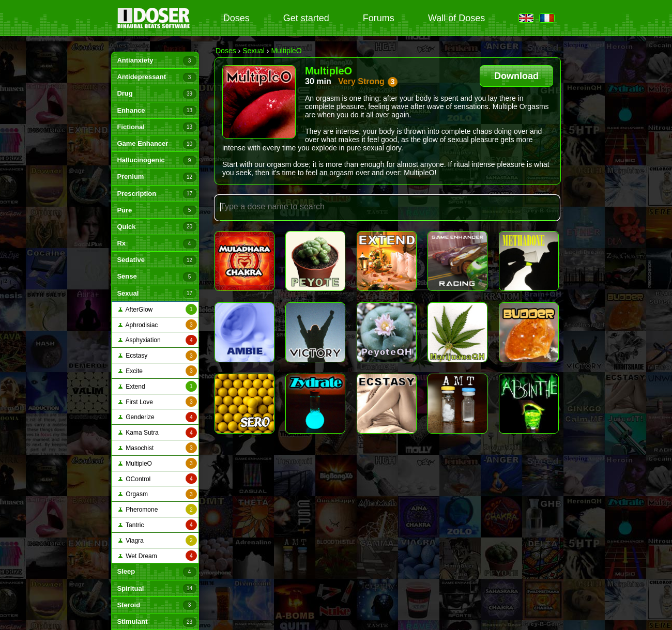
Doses (236, 18)
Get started (306, 18)
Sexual (156, 294)
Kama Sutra (158, 433)
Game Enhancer (156, 144)
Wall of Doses (456, 18)
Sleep (156, 572)
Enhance (156, 111)
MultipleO (158, 463)
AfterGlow (158, 309)
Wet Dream (158, 556)
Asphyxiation (158, 340)
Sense (156, 277)
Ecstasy (158, 356)
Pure (156, 210)
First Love (158, 402)
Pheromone (158, 509)
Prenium (156, 177)
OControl (158, 479)
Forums (379, 18)
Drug (156, 94)
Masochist (158, 448)
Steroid (156, 605)
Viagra (158, 540)
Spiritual (156, 589)
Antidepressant (156, 78)
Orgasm (158, 494)
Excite (158, 371)
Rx (156, 244)
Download (516, 76)
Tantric (158, 525)
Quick (156, 227)
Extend (158, 386)
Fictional (156, 127)
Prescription (156, 194)
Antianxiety (156, 61)
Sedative (156, 260)
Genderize (158, 417)
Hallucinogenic (156, 161)
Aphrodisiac (158, 325)
